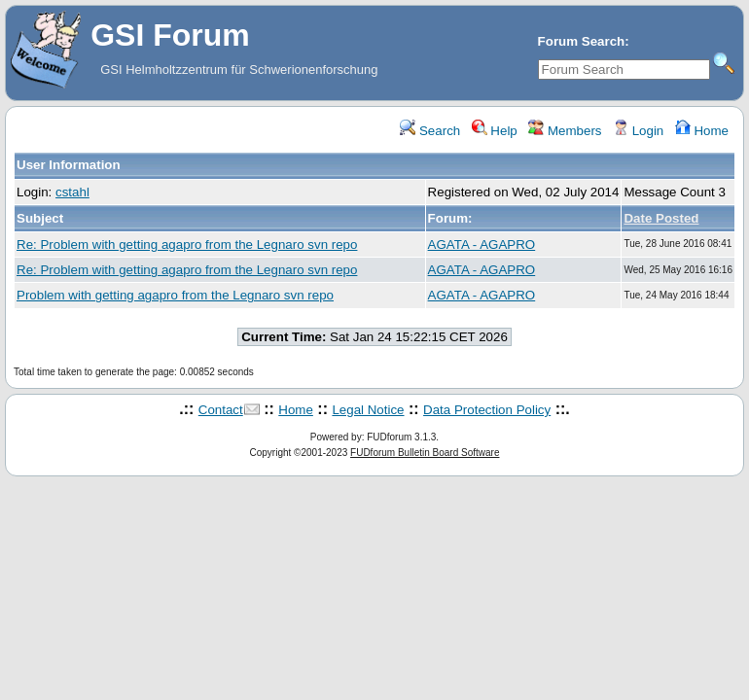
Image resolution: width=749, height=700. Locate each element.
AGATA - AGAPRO (482, 245)
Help (495, 131)
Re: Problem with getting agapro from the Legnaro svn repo (187, 245)
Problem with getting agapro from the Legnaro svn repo (175, 295)
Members (565, 131)
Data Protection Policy (487, 410)
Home (702, 131)
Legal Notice (368, 410)
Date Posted (661, 218)
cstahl (72, 192)
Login (638, 131)
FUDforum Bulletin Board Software (425, 453)
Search (430, 131)
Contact (221, 410)
